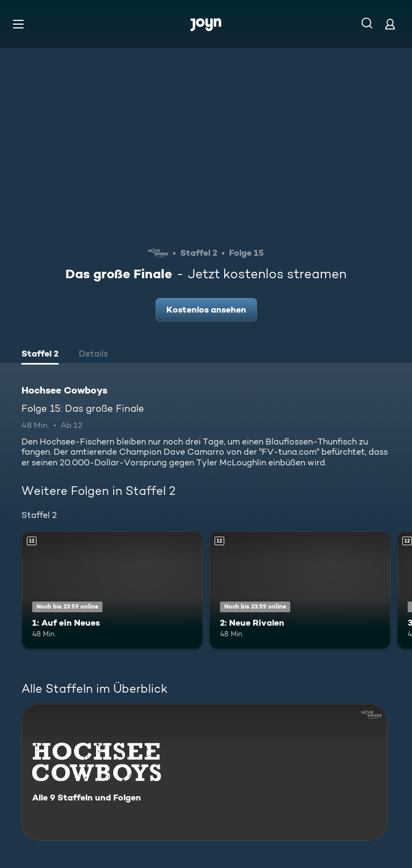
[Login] (390, 24)
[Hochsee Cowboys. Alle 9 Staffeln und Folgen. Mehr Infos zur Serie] (204, 772)
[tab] (40, 355)
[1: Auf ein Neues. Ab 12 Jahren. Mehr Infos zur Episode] (112, 590)
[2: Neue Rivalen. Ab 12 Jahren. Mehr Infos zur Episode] (300, 590)
